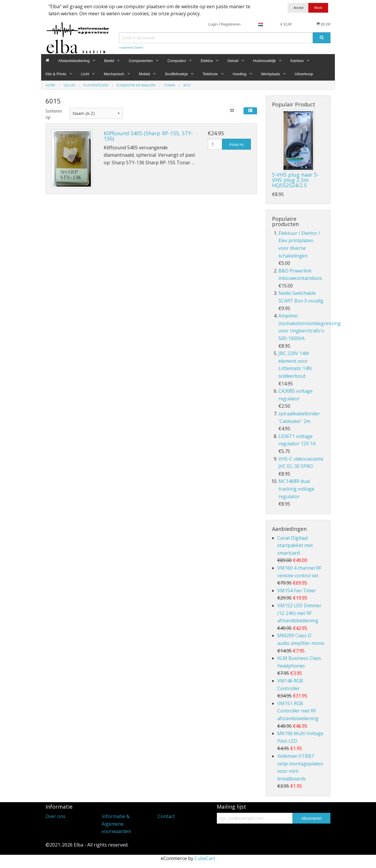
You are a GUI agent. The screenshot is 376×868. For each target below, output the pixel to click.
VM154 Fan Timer (297, 591)
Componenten (141, 61)
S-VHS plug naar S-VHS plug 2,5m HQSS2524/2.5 (295, 180)
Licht (85, 74)
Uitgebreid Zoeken (131, 47)
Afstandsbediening (74, 61)
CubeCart (205, 858)
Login (213, 24)
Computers (177, 61)
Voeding (240, 74)
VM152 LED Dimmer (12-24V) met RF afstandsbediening (299, 613)
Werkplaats (271, 74)
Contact (166, 816)
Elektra (207, 61)
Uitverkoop (304, 74)
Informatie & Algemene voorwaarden (116, 824)
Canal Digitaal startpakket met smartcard (295, 545)
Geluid (233, 61)
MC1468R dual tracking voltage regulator (296, 489)
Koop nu (236, 144)
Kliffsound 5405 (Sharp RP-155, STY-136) (148, 136)
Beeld (109, 61)
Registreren (231, 24)
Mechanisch (114, 74)
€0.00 (323, 24)
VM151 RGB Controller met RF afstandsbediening (298, 711)
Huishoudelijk (265, 61)
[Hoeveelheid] (215, 144)
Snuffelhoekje (176, 74)
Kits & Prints (56, 74)
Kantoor (297, 61)
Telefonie (210, 74)
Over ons (56, 816)
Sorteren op (53, 114)
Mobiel (145, 74)
